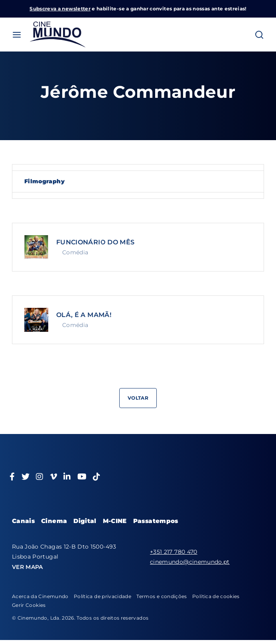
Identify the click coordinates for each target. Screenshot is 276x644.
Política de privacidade (103, 596)
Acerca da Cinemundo (40, 596)
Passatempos (156, 521)
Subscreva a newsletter (60, 9)
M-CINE (115, 521)
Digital (85, 521)
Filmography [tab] (44, 181)
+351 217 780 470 (174, 552)
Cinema (54, 521)
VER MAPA (28, 567)
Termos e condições (162, 596)
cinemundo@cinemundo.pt (190, 562)
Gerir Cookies (29, 605)
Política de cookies (216, 596)
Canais (23, 521)
